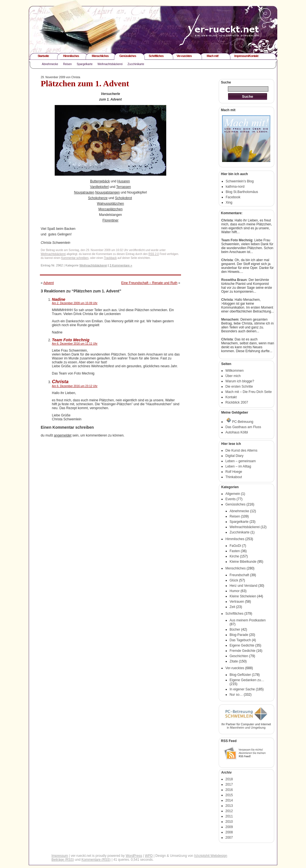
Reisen (67, 64)
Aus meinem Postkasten (248, 620)
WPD (149, 856)
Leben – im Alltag (238, 466)
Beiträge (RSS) (63, 860)
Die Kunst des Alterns (241, 450)
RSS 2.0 (154, 254)
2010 (229, 822)
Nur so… (236, 695)
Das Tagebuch (240, 640)
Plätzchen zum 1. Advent (85, 83)
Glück (234, 580)
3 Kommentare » (121, 265)
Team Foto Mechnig (237, 240)
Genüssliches (128, 56)
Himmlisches (71, 56)
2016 (229, 790)
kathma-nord (235, 187)
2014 (229, 800)
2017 (229, 784)
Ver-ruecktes (184, 56)
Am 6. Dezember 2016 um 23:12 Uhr (75, 386)
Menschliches (100, 56)
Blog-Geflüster (240, 675)
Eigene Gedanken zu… (247, 680)
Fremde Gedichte (243, 651)
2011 (229, 816)
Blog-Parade (239, 635)
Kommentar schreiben (75, 258)
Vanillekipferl (99, 187)
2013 (229, 806)
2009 (229, 827)
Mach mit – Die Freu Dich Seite (249, 392)
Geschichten (239, 656)
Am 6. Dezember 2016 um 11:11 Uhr (75, 344)
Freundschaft (239, 575)
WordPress (134, 856)
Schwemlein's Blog (240, 181)
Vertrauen (237, 602)
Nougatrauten (84, 192)
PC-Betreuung (240, 422)
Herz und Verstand (243, 586)
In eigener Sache (242, 689)
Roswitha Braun (234, 280)
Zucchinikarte (136, 64)
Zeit (232, 607)
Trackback (110, 258)
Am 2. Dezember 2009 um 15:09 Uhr (75, 303)
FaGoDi (235, 546)
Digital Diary (234, 456)
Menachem (230, 319)
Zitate (234, 661)
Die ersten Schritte (239, 387)
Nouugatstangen (107, 192)
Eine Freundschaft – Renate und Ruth (149, 283)
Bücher (235, 629)
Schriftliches (156, 56)
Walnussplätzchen (111, 204)
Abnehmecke (50, 64)
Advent (48, 283)
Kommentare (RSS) (96, 860)
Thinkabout (234, 477)
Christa (60, 381)
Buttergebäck (100, 181)
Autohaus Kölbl (237, 432)
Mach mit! (213, 56)
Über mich (233, 376)
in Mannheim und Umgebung (246, 728)
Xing (229, 202)
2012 (229, 811)
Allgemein (233, 494)
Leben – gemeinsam (241, 461)
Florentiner (110, 220)
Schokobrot (123, 198)
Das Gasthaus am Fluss (243, 427)
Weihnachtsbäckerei (110, 64)
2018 (229, 779)
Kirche (234, 556)
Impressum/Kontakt (246, 56)
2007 (229, 838)
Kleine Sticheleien (243, 596)
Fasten (235, 551)
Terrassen (123, 187)
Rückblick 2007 (237, 402)
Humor (235, 591)
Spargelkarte (85, 64)
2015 (229, 795)
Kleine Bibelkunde (243, 562)
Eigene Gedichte (242, 645)
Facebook (233, 197)
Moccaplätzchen (111, 209)
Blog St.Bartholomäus (242, 192)
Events (231, 499)
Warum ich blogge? (240, 381)
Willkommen (234, 371)
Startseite (43, 56)
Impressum (60, 856)
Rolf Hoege (234, 472)
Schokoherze (98, 198)
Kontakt (231, 397)
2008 (229, 832)
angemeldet (63, 435)
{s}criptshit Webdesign (211, 856)
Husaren (123, 181)
